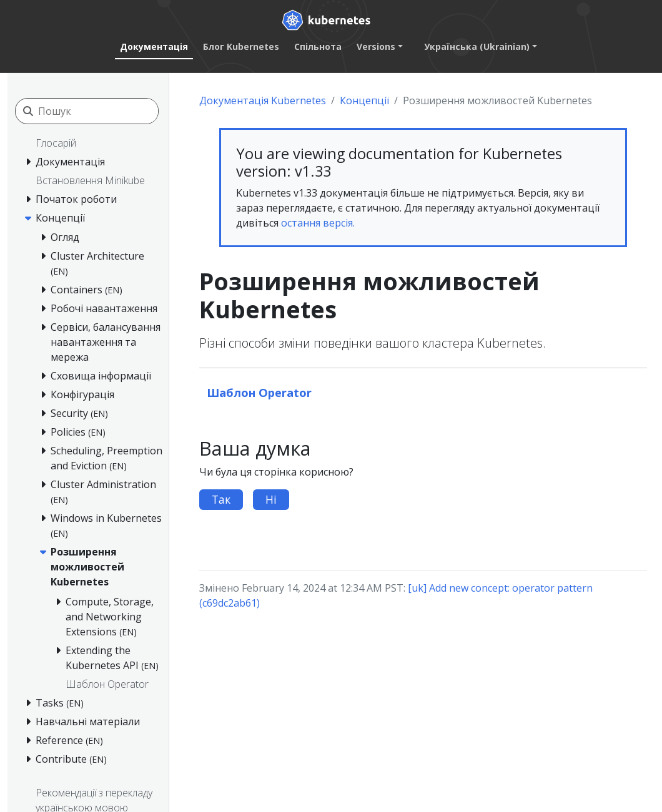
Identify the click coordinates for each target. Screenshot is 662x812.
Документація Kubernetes (263, 100)
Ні (271, 499)
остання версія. (318, 223)
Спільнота (318, 46)
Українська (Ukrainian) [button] (477, 46)
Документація (154, 46)
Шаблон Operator (259, 392)
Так (221, 499)
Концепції (364, 100)
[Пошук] (98, 111)
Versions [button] (376, 46)
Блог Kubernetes (241, 46)
